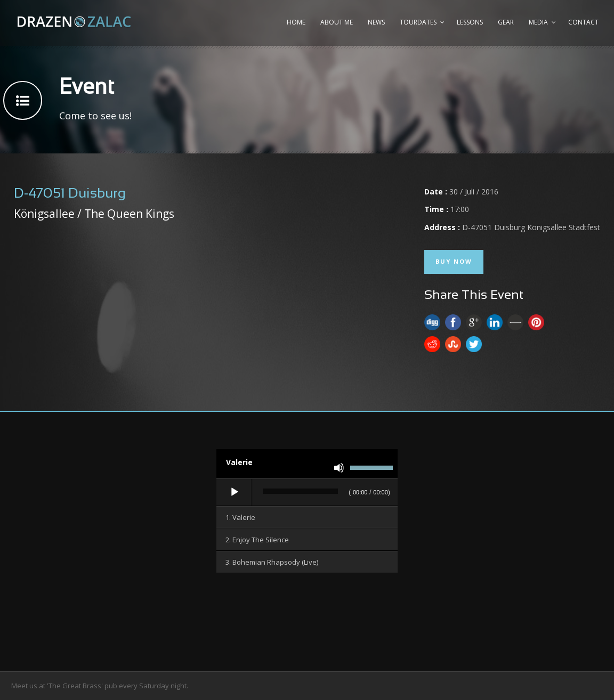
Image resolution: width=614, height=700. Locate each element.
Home (296, 22)
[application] (307, 493)
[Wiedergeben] (235, 492)
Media (538, 22)
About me (337, 22)
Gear (506, 22)
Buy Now (454, 261)
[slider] (300, 491)
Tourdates (418, 22)
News (376, 22)
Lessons (470, 22)
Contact (583, 22)
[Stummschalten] (339, 468)
